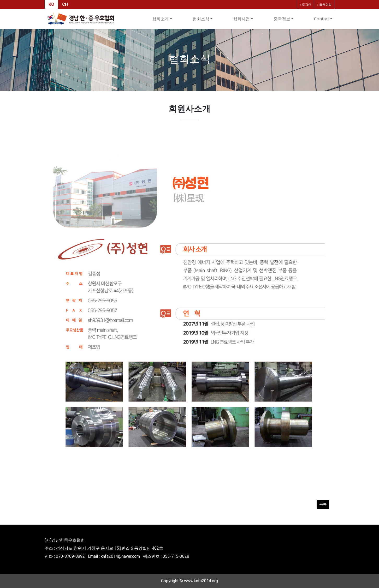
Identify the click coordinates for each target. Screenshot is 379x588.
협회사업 (241, 19)
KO (51, 4)
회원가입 (324, 5)
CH (65, 4)
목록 (323, 504)
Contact (322, 19)
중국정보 (282, 19)
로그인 (305, 5)
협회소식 (201, 19)
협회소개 (161, 19)
